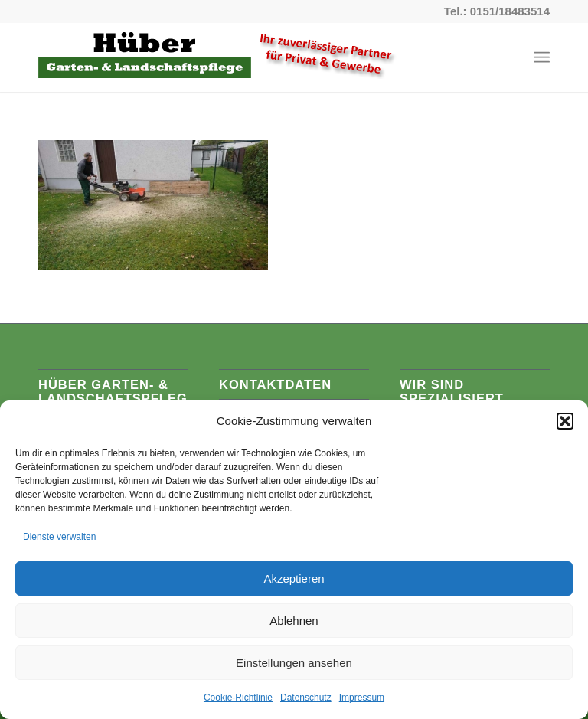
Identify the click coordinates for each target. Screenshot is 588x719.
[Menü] (542, 57)
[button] (565, 421)
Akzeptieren (294, 578)
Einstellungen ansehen (294, 663)
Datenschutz (306, 698)
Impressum (362, 698)
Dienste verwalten (59, 537)
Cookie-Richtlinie (238, 698)
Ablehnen (294, 621)
